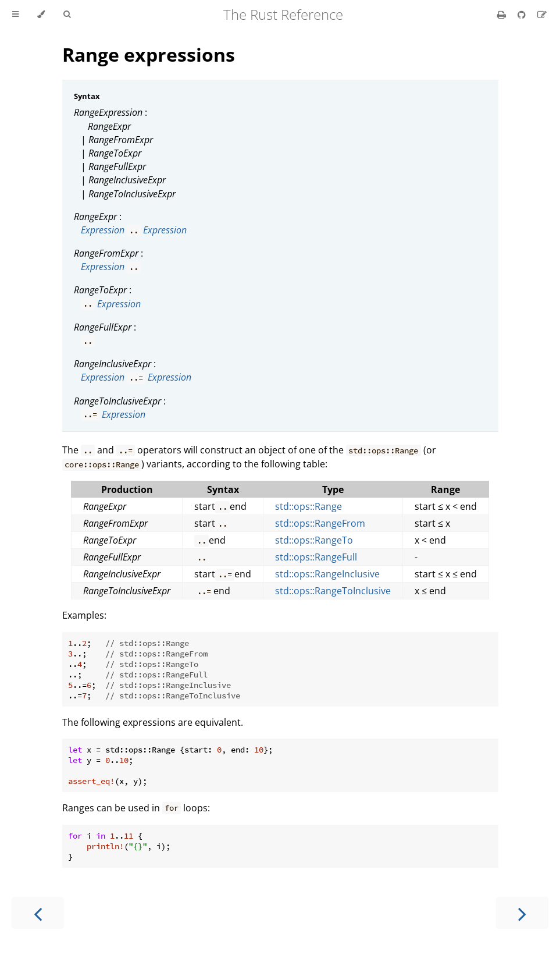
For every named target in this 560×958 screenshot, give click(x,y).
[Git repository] (523, 15)
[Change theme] (41, 15)
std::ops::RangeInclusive (327, 574)
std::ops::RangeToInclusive (333, 591)
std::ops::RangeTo (314, 540)
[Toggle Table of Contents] (15, 15)
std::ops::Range (308, 506)
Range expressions (149, 54)
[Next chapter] (522, 913)
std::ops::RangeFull (316, 557)
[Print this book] (503, 15)
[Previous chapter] (38, 913)
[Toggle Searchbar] (67, 15)
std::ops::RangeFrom (320, 523)
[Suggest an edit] (542, 15)
